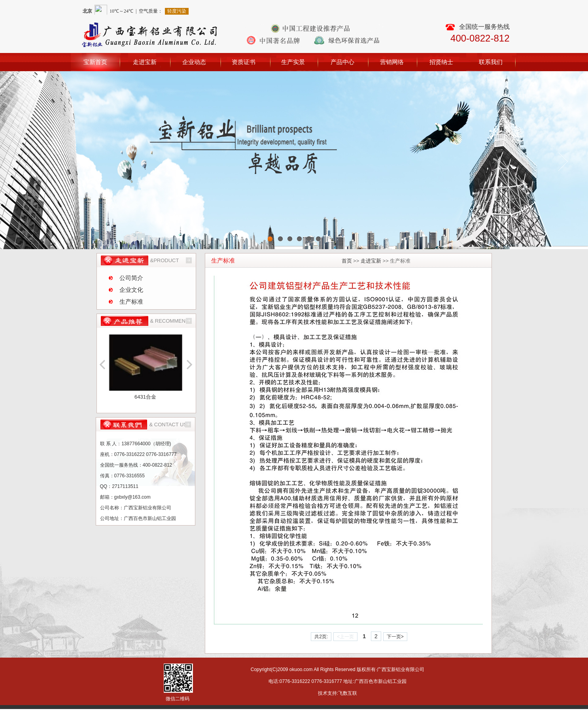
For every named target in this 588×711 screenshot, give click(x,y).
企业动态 (194, 62)
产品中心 (342, 62)
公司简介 (131, 278)
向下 (188, 364)
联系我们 (491, 62)
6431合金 (145, 397)
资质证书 (244, 62)
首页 (347, 261)
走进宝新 (145, 62)
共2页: (321, 637)
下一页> (395, 637)
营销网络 (392, 62)
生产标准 (131, 302)
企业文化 (131, 290)
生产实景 (293, 62)
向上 (103, 364)
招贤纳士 (441, 62)
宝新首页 (95, 62)
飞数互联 (348, 693)
